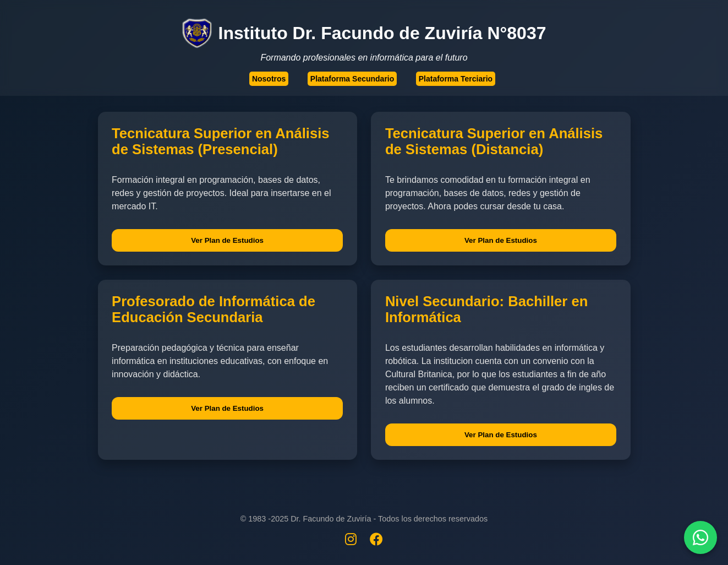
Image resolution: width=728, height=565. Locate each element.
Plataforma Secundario (352, 79)
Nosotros (269, 79)
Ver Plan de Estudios (227, 240)
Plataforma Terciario (456, 79)
